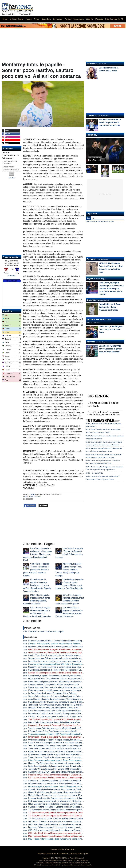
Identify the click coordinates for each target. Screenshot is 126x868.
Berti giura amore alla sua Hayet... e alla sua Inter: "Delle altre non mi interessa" (62, 801)
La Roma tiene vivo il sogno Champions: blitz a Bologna (52, 693)
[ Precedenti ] (12, 275)
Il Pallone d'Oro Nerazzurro (99, 319)
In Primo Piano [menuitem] (17, 19)
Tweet (43, 506)
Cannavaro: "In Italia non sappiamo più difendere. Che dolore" (55, 781)
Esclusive (91, 259)
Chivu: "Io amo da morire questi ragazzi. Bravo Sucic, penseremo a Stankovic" (62, 760)
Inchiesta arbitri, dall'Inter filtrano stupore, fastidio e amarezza (59, 644)
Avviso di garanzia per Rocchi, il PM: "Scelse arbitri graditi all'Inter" (57, 734)
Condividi (30, 506)
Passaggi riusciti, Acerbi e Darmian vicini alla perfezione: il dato (55, 798)
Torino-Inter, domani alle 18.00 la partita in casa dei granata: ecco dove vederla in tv (64, 749)
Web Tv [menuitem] (89, 19)
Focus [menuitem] (29, 19)
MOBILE (81, 854)
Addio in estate (9, 167)
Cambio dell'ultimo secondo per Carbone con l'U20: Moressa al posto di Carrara (63, 807)
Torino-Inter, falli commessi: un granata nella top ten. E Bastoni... (56, 705)
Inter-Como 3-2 (95, 160)
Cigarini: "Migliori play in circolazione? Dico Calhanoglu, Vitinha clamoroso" (60, 789)
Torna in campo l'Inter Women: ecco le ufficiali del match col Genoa (57, 728)
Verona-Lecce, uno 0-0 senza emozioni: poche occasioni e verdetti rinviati (60, 658)
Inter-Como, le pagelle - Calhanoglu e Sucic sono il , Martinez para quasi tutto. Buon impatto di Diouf (37, 554)
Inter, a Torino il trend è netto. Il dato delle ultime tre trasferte (54, 722)
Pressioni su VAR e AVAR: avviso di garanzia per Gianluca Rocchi (57, 775)
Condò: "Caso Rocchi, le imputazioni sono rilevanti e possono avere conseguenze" (64, 655)
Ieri (93, 218)
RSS (87, 854)
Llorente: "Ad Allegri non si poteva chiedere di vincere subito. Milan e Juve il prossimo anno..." (68, 763)
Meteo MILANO (12, 281)
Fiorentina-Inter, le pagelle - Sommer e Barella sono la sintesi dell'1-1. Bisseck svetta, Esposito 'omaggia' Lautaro (37, 585)
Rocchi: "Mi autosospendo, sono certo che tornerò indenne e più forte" (58, 673)
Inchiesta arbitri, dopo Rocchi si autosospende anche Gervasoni (56, 647)
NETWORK (42, 854)
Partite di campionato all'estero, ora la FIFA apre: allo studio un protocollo (60, 754)
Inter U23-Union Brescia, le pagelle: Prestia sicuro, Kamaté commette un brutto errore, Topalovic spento (73, 649)
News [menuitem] (37, 19)
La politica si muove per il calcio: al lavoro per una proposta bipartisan (58, 661)
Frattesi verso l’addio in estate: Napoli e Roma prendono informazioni (58, 714)
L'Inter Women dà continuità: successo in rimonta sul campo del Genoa (59, 690)
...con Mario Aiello (97, 473)
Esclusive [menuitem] (58, 19)
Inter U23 (91, 342)
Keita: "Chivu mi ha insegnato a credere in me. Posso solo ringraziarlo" (59, 743)
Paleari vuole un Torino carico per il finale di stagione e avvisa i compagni (60, 751)
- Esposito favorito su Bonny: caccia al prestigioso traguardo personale (60, 810)
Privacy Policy (70, 849)
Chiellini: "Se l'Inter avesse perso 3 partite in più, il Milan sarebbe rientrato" (60, 717)
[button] (12, 174)
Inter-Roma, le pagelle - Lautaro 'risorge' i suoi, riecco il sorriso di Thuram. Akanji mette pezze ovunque (69, 570)
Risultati (12, 178)
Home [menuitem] (5, 19)
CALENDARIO (62, 854)
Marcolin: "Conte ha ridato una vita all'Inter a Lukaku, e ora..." (55, 708)
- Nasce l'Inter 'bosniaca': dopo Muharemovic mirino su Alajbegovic (59, 839)
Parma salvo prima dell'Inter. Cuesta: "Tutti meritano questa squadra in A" (60, 641)
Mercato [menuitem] (99, 19)
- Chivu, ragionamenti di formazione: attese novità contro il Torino (58, 830)
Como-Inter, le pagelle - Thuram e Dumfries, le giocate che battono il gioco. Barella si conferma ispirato (37, 570)
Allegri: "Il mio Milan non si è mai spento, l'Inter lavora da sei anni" (56, 792)
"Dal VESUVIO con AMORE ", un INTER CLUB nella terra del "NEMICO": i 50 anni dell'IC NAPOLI (70, 719)
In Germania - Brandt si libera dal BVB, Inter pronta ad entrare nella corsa (60, 737)
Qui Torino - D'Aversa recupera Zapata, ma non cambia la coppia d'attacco (60, 821)
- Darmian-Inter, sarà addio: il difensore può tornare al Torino (56, 813)
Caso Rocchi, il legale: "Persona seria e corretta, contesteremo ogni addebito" (62, 676)
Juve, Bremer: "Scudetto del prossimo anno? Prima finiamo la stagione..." (60, 699)
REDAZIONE (52, 854)
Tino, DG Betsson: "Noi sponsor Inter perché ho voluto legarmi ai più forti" (60, 746)
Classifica (7, 311)
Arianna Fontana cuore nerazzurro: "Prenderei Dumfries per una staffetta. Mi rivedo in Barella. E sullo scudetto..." (77, 784)
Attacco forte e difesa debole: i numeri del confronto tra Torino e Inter (58, 696)
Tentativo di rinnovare (12, 170)
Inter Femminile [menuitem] (112, 19)
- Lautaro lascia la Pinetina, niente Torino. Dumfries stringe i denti (58, 778)
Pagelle (32, 494)
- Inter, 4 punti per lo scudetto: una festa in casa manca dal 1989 (58, 824)
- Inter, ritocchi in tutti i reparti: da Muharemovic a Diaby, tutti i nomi (58, 816)
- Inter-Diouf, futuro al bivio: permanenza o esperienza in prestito (58, 833)
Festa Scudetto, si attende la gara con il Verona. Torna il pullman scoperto (60, 766)
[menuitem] (122, 19)
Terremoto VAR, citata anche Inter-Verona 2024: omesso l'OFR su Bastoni (60, 769)
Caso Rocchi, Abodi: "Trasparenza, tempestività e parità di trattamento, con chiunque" (65, 702)
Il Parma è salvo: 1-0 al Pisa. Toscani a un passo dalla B (52, 731)
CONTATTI (73, 854)
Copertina (91, 115)
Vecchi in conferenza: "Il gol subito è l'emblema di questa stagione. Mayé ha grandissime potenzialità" (72, 652)
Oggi (88, 218)
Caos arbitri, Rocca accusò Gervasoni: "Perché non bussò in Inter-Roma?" (60, 725)
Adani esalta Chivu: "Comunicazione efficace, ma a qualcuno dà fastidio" (59, 679)
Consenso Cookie (57, 849)
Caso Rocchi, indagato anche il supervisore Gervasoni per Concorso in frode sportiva (65, 670)
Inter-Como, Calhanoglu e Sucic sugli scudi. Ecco (111, 329)
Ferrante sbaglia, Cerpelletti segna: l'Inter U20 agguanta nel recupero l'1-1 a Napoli (64, 786)
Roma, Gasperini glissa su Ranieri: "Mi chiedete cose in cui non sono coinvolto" (62, 682)
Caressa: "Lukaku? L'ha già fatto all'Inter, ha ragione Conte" (54, 684)
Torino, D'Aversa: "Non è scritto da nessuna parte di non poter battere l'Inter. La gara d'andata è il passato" (74, 757)
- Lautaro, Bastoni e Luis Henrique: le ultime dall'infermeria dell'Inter (59, 836)
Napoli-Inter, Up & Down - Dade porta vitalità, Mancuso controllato (57, 772)
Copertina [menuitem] (46, 19)
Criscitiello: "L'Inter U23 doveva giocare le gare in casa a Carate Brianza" (110, 349)
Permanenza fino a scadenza (11, 162)
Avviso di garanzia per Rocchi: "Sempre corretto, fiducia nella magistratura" (60, 740)
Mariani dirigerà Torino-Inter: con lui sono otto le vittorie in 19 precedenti (59, 795)
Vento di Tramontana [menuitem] (74, 19)
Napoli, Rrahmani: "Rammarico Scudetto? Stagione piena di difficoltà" (58, 687)
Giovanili (91, 300)
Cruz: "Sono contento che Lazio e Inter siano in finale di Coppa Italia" (58, 711)
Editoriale (91, 64)
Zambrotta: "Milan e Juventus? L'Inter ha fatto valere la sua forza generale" (60, 827)
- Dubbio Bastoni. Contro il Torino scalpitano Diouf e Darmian (56, 819)
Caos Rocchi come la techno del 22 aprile (46, 632)
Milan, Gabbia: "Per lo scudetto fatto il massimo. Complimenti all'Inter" (58, 804)
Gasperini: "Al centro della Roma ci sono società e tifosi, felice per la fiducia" (61, 667)
